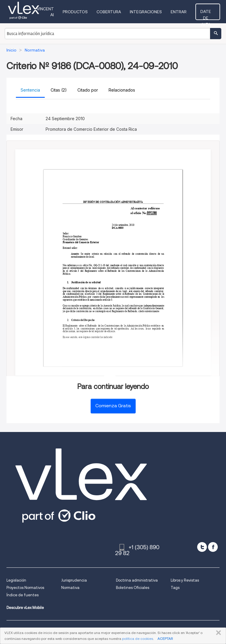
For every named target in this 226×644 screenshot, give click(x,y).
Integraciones (152, 12)
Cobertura (115, 12)
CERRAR (217, 633)
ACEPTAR (165, 639)
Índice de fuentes (23, 595)
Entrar (185, 12)
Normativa (70, 588)
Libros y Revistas (185, 580)
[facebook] (213, 547)
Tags (175, 588)
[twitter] (202, 547)
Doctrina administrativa (137, 580)
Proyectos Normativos (25, 588)
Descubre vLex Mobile (25, 608)
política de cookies (138, 639)
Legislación (16, 580)
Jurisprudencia (74, 580)
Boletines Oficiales (133, 588)
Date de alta (211, 13)
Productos (81, 12)
